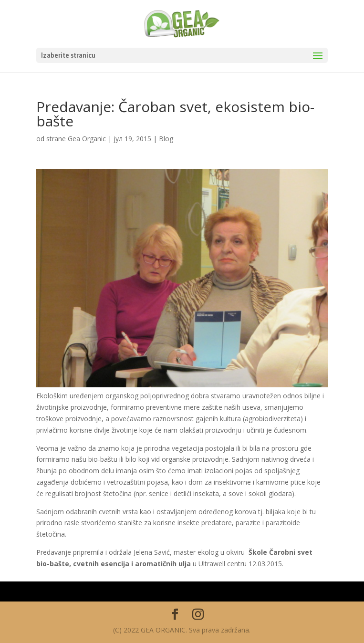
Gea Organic (87, 139)
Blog (166, 139)
